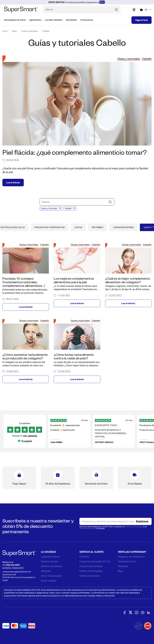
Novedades (71, 20)
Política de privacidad (134, 527)
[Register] (142, 521)
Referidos (123, 566)
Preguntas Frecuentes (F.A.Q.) (95, 561)
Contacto (84, 557)
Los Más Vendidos (54, 20)
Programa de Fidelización (131, 557)
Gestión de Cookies (90, 576)
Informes (98, 227)
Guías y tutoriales (29, 31)
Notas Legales (49, 581)
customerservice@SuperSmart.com (17, 572)
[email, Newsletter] (115, 521)
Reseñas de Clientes (52, 566)
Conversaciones (123, 227)
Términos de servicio (88, 528)
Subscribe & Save (127, 561)
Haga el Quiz (142, 20)
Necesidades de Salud (15, 20)
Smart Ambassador (51, 576)
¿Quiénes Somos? (50, 557)
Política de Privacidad (91, 571)
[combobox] (148, 10)
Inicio (5, 31)
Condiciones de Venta (91, 566)
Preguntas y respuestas (50, 227)
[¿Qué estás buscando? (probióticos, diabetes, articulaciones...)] (82, 10)
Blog (14, 31)
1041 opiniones (30, 436)
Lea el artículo (13, 182)
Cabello (46, 31)
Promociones (87, 20)
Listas (78, 227)
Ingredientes (35, 20)
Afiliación (46, 571)
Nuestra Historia (49, 561)
